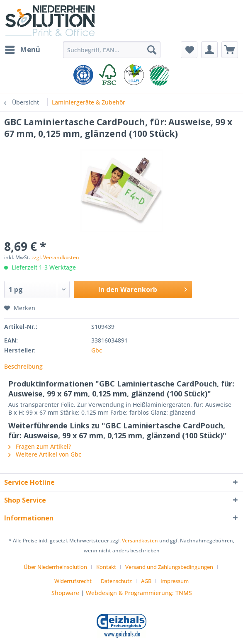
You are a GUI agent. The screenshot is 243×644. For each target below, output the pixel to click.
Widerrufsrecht (73, 581)
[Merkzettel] (189, 50)
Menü (23, 49)
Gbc (97, 350)
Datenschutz (116, 581)
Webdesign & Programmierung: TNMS (139, 593)
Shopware (65, 593)
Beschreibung (23, 366)
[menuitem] (22, 50)
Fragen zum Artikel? (40, 446)
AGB (146, 581)
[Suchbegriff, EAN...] (112, 50)
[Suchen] (152, 50)
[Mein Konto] (209, 50)
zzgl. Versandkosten (55, 257)
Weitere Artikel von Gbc (45, 454)
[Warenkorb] (230, 50)
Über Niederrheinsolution (55, 567)
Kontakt (106, 567)
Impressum (175, 581)
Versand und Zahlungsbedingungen (169, 567)
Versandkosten (140, 541)
